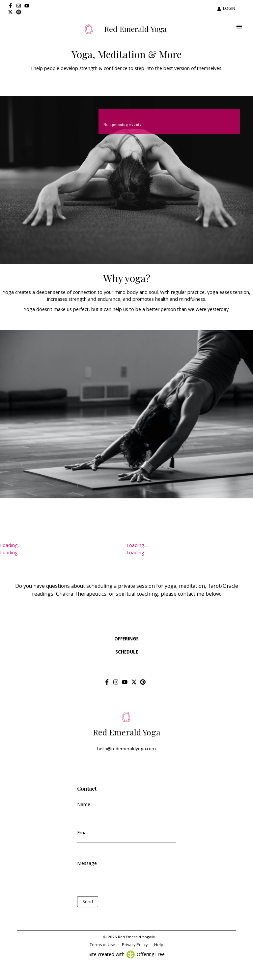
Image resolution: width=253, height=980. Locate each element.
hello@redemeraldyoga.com (126, 749)
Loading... (10, 545)
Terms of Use (102, 945)
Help (159, 945)
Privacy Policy (135, 945)
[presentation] (107, 917)
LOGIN (226, 8)
